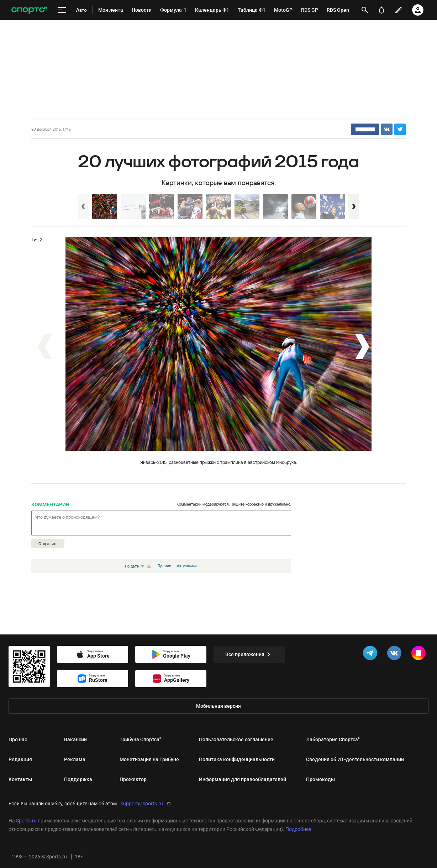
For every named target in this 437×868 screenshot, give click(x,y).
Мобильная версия (218, 706)
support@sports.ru (142, 804)
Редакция (20, 759)
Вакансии (75, 739)
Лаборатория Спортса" (333, 739)
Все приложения (249, 654)
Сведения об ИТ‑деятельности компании (355, 759)
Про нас (18, 739)
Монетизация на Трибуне (149, 759)
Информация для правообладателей (243, 779)
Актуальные (187, 566)
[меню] (62, 10)
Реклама (75, 759)
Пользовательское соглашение (236, 739)
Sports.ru (26, 821)
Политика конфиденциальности (237, 759)
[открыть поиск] (365, 10)
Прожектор (133, 779)
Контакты (20, 779)
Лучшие (164, 566)
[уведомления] (381, 10)
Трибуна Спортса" (140, 739)
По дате (136, 566)
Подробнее (298, 829)
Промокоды (320, 779)
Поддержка (78, 779)
